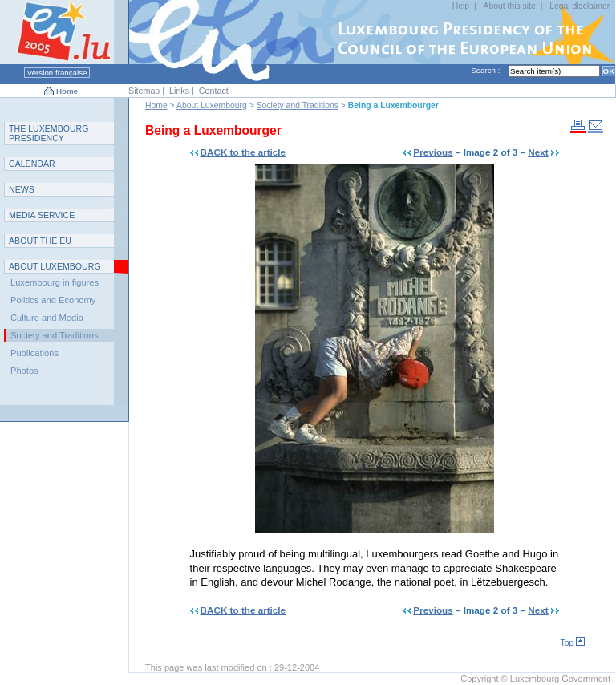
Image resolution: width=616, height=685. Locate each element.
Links (179, 91)
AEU (40, 241)
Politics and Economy (53, 300)
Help (461, 6)
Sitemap (144, 91)
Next (538, 152)
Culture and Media (47, 318)
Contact (214, 91)
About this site (509, 6)
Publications (34, 353)
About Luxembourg (212, 105)
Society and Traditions (298, 105)
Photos (24, 371)
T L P (49, 133)
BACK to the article (243, 152)
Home (67, 91)
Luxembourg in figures (55, 282)
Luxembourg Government (561, 679)
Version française (57, 73)
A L (55, 266)
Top (573, 643)
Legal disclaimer (580, 6)
